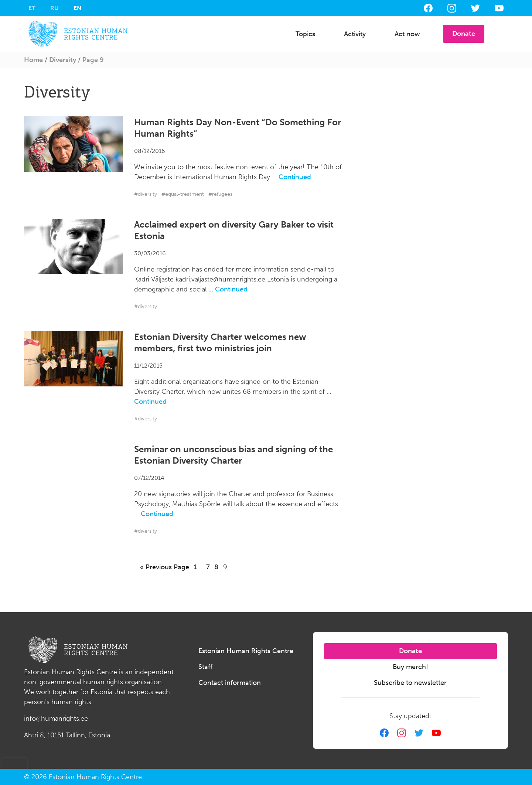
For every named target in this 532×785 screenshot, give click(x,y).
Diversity (63, 60)
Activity (355, 34)
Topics (305, 34)
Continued (295, 177)
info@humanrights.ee (56, 719)
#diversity (146, 194)
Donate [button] (464, 34)
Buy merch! (410, 667)
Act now (407, 34)
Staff (205, 667)
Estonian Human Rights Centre (246, 651)
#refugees (220, 194)
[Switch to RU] (54, 8)
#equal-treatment (183, 194)
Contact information (230, 683)
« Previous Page (165, 567)
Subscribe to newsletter (410, 683)
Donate (410, 651)
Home (33, 60)
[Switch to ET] (32, 8)
